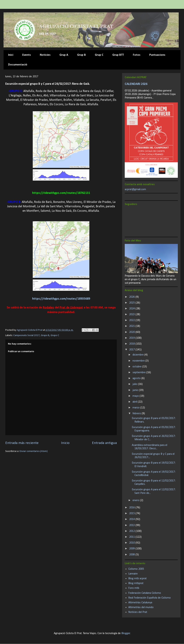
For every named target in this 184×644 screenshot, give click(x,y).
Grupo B (45, 335)
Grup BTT (118, 55)
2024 (132, 309)
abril (135, 402)
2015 (132, 513)
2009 (132, 549)
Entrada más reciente (22, 443)
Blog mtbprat (136, 583)
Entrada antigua (104, 443)
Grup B (81, 55)
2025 (132, 303)
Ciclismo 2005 (136, 569)
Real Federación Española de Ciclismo (149, 598)
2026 (132, 297)
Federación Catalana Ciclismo (145, 593)
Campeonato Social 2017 (26, 335)
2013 (132, 525)
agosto (137, 378)
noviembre (139, 361)
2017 (132, 350)
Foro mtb (134, 588)
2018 (132, 344)
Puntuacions (157, 55)
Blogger (126, 633)
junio (136, 390)
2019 (132, 338)
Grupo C (55, 335)
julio (135, 384)
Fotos (137, 55)
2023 (132, 314)
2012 (132, 531)
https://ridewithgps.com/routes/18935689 (61, 299)
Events (27, 55)
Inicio (65, 443)
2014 (132, 519)
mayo (136, 396)
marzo (136, 408)
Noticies (45, 55)
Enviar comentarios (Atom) (34, 451)
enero (136, 500)
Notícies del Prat (138, 612)
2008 (132, 555)
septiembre (139, 372)
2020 (132, 332)
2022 (132, 320)
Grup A (64, 55)
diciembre (138, 355)
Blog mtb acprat (137, 579)
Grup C (99, 55)
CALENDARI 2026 (136, 84)
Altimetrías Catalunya (140, 603)
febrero (137, 414)
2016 (132, 508)
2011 (132, 537)
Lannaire (133, 574)
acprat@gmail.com (135, 189)
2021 (132, 326)
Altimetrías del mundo (141, 607)
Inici (11, 55)
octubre (137, 367)
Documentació (18, 65)
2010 (132, 543)
